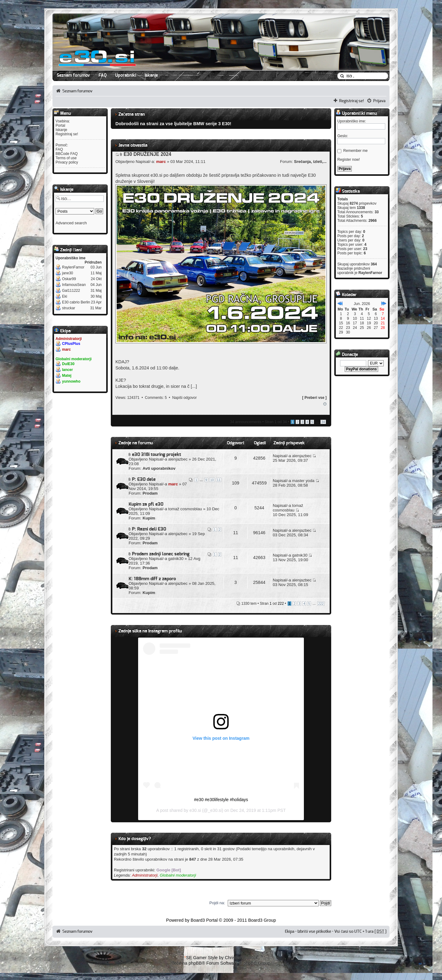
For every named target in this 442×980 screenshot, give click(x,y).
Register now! (349, 160)
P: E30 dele (144, 479)
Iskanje (151, 75)
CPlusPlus (71, 344)
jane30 (68, 273)
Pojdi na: (217, 903)
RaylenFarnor (73, 267)
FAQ (103, 75)
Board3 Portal (204, 920)
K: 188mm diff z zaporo (152, 579)
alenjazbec (178, 459)
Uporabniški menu (356, 113)
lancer (67, 370)
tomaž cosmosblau (185, 509)
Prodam (150, 493)
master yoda (303, 481)
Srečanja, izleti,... (310, 162)
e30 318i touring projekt (157, 455)
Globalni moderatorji (74, 359)
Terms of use (66, 158)
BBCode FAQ (67, 154)
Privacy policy (67, 162)
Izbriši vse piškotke (315, 932)
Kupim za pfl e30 (146, 504)
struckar (69, 308)
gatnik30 (176, 559)
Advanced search (71, 223)
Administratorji (69, 339)
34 (323, 422)
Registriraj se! (352, 101)
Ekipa (290, 932)
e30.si (195, 810)
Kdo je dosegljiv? (135, 839)
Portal (60, 125)
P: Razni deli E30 (149, 529)
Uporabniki (126, 75)
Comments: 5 (156, 398)
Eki (65, 296)
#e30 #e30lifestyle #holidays (221, 800)
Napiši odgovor (184, 398)
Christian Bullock (241, 958)
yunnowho (71, 381)
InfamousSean (74, 285)
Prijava (379, 101)
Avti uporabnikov (159, 468)
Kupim (149, 518)
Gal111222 (71, 291)
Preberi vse (314, 398)
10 (212, 480)
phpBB (195, 963)
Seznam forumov (73, 75)
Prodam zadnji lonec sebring (161, 554)
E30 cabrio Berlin (76, 302)
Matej (67, 376)
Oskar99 (69, 279)
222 (321, 604)
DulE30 (68, 364)
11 (219, 480)
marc (66, 349)
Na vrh (325, 404)
